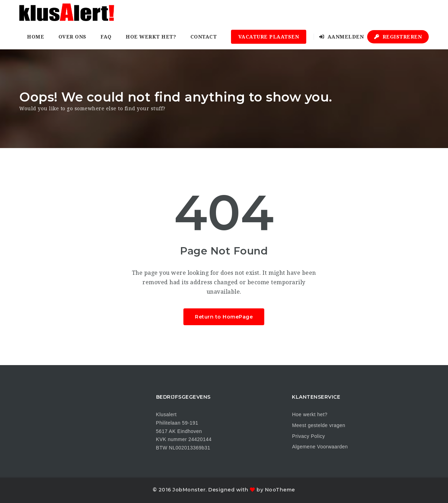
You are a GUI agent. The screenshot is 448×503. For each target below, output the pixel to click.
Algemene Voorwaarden (320, 447)
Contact (204, 37)
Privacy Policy (308, 436)
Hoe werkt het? (151, 37)
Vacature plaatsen (269, 37)
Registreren (398, 37)
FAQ (106, 37)
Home (36, 37)
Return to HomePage (224, 317)
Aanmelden (342, 37)
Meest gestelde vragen (318, 425)
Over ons (72, 37)
